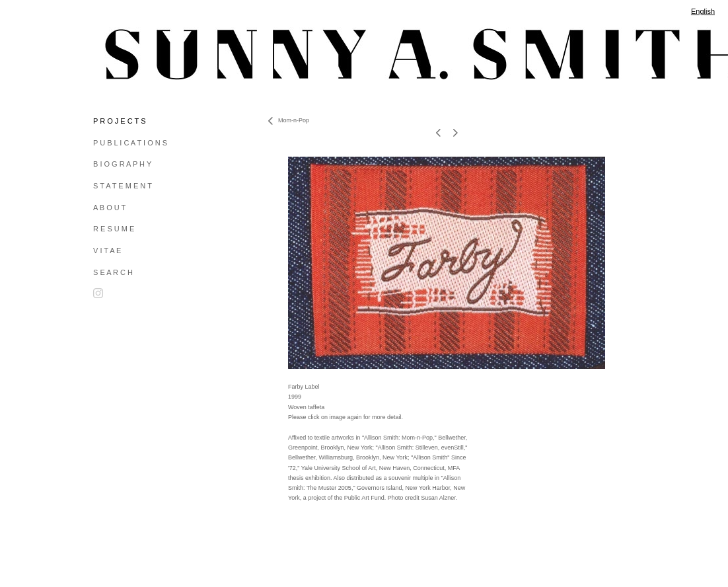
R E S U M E (114, 229)
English (703, 11)
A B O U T (109, 208)
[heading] (126, 54)
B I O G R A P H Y (122, 164)
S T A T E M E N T (123, 186)
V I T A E (107, 251)
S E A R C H (113, 272)
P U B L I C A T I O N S (130, 143)
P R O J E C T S (119, 121)
